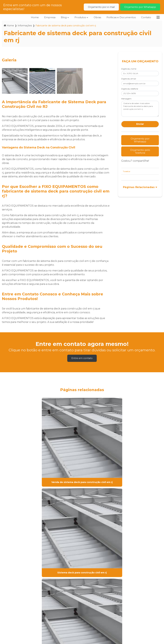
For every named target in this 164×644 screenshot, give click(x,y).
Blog (61, 17)
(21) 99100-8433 (93, 623)
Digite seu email (129, 79)
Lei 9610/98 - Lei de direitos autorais (39, 584)
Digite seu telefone (130, 89)
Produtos (78, 17)
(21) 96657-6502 (95, 629)
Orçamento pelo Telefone (140, 151)
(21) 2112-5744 (94, 605)
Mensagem (126, 99)
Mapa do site (52, 626)
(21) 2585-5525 (94, 609)
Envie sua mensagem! (129, 625)
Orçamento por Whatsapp (140, 7)
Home (31, 17)
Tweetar (127, 171)
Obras (95, 17)
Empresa (47, 17)
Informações (25, 26)
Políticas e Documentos (120, 17)
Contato (146, 17)
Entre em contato (82, 358)
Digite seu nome (129, 69)
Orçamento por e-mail (101, 7)
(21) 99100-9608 (93, 615)
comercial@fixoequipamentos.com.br (134, 617)
